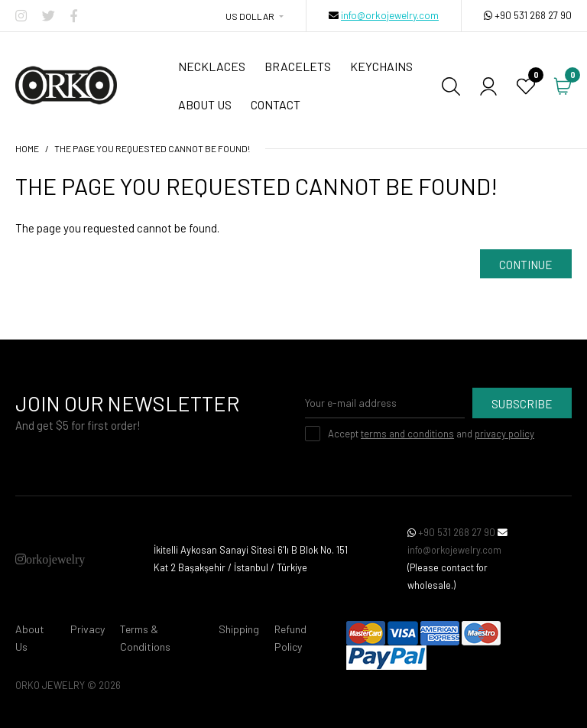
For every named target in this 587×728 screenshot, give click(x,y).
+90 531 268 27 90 (533, 15)
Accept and (431, 434)
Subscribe (522, 404)
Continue (526, 265)
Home (27, 148)
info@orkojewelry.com (390, 15)
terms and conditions (407, 434)
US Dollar (250, 16)
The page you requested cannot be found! (152, 148)
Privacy (88, 629)
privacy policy (504, 434)
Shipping (239, 629)
